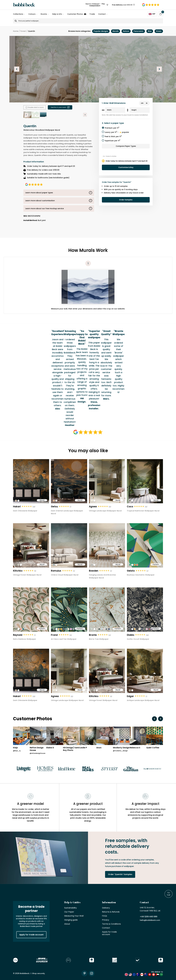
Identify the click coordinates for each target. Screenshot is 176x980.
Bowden (94, 571)
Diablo (131, 635)
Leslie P (83, 748)
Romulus (56, 571)
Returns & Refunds (111, 912)
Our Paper (69, 912)
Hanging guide (71, 920)
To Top (169, 894)
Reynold (18, 635)
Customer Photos (77, 14)
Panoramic (139, 31)
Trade (92, 14)
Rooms (44, 14)
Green (159, 31)
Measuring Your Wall (74, 916)
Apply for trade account (31, 935)
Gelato (131, 571)
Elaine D (50, 748)
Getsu (54, 507)
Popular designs (101, 31)
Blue (150, 31)
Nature (126, 31)
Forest (23, 31)
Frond (54, 635)
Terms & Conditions (111, 924)
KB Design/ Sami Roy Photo (71, 749)
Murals (116, 31)
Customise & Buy (126, 167)
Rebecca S (135, 748)
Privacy (106, 920)
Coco (130, 507)
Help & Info (57, 14)
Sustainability (71, 908)
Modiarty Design (121, 748)
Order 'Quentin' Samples (120, 874)
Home (16, 31)
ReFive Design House (37, 749)
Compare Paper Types (126, 146)
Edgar (130, 696)
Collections (18, 14)
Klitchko (18, 571)
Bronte (93, 635)
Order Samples (126, 200)
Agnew (93, 507)
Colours (32, 14)
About (67, 924)
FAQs (105, 916)
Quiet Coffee (153, 748)
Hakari (17, 507)
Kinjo (15, 748)
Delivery (106, 908)
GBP (152, 14)
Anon (99, 748)
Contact (102, 14)
